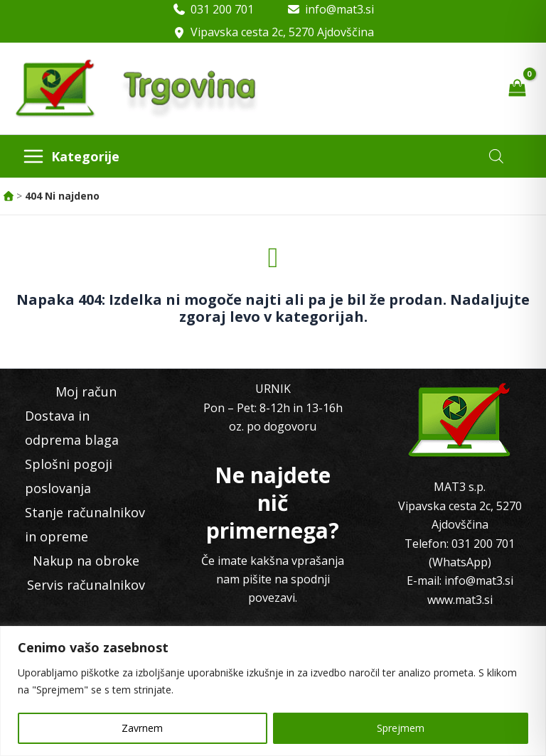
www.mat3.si (460, 600)
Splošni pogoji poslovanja (69, 476)
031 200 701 (222, 9)
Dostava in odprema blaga (72, 428)
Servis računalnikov (86, 585)
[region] (273, 691)
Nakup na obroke (86, 561)
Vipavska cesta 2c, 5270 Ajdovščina (282, 32)
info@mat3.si (339, 9)
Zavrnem (142, 728)
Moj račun (86, 391)
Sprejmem (401, 728)
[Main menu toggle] (71, 156)
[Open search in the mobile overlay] (496, 156)
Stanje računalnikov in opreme (85, 524)
